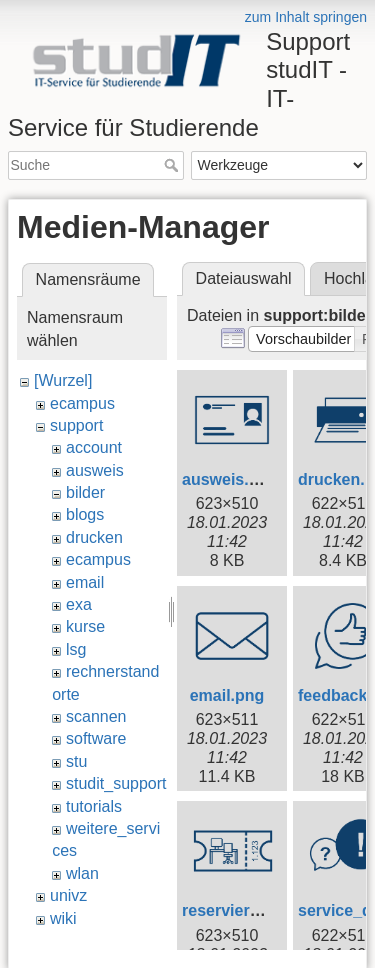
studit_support (116, 783)
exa (79, 604)
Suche (173, 165)
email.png (227, 695)
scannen (96, 716)
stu (76, 761)
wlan (82, 873)
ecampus (82, 403)
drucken (94, 537)
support (76, 425)
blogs (85, 514)
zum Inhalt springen (306, 17)
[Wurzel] (63, 380)
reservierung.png (247, 910)
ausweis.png (230, 479)
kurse (85, 626)
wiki (63, 918)
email (85, 582)
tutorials (94, 806)
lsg (76, 649)
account (94, 447)
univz (68, 895)
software (96, 738)
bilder (85, 492)
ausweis (95, 470)
